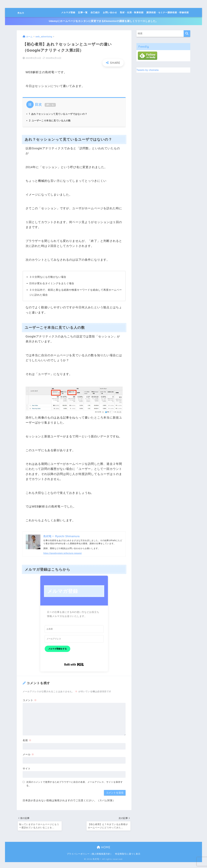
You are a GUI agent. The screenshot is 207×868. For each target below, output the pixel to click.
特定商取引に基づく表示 (128, 855)
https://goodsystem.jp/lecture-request (63, 553)
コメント (30, 700)
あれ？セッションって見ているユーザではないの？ (59, 114)
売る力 (23, 12)
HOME (104, 848)
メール (28, 755)
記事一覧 (83, 12)
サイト (27, 769)
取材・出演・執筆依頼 (132, 12)
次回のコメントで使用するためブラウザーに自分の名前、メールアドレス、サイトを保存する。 (75, 784)
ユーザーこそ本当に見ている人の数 (50, 121)
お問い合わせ (110, 12)
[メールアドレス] (74, 639)
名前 (27, 741)
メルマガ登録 (68, 12)
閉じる (50, 105)
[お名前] (74, 629)
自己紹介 (95, 12)
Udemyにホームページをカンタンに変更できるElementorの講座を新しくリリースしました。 (104, 21)
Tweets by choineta (148, 70)
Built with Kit (74, 665)
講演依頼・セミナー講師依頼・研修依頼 (168, 12)
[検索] (187, 34)
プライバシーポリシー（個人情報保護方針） (89, 855)
